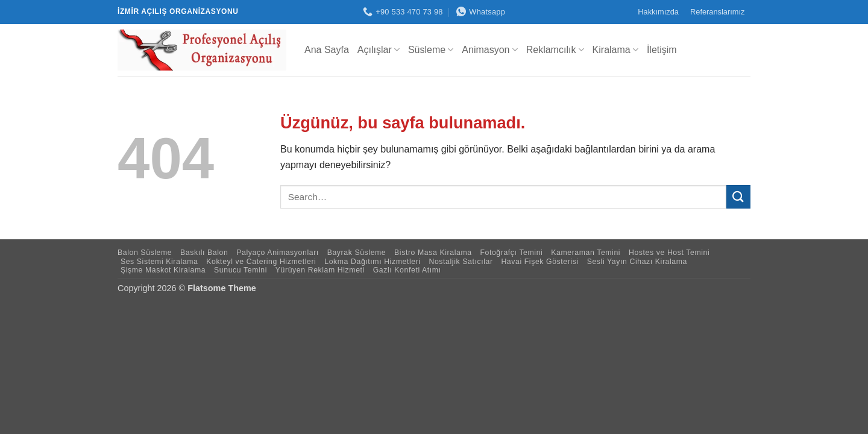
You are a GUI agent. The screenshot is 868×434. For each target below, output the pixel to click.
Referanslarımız (717, 12)
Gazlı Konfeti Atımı (407, 270)
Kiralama (615, 50)
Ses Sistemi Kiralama (159, 262)
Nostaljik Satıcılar (461, 262)
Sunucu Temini (241, 270)
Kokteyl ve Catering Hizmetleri (261, 262)
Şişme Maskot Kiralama (163, 270)
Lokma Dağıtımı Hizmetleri (372, 262)
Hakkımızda (658, 12)
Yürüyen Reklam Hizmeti (320, 270)
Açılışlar (379, 50)
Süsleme (431, 50)
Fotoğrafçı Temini (511, 253)
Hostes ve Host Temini (669, 253)
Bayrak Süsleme (357, 253)
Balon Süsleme (145, 253)
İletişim (662, 50)
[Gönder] (738, 197)
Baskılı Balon (204, 253)
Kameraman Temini (586, 253)
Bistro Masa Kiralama (433, 253)
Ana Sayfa (327, 50)
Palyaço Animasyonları (278, 253)
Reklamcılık (555, 50)
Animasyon (489, 50)
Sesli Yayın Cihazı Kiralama (637, 262)
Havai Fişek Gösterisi (539, 262)
